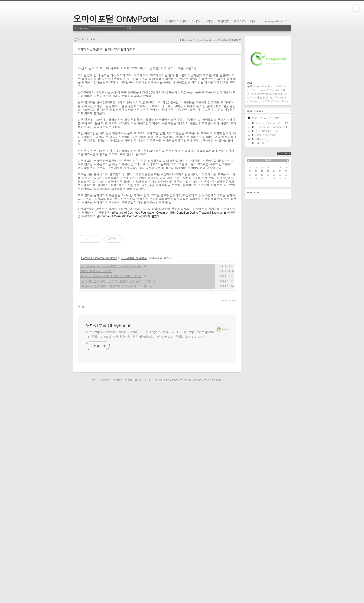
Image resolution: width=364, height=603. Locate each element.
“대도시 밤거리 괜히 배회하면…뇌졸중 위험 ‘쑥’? (111, 479)
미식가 (196, 21)
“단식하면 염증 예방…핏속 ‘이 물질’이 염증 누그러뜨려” (116, 495)
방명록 (129, 594)
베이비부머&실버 (176, 21)
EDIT (287, 21)
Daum (188, 594)
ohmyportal (272, 21)
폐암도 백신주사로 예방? (96, 484)
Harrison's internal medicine (99, 471)
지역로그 (118, 594)
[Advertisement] (157, 101)
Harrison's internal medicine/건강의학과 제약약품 (212, 40)
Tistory (217, 594)
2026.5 (268, 160)
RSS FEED (288, 153)
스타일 (209, 21)
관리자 (138, 594)
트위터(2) (240, 21)
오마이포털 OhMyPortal (115, 18)
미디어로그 (105, 594)
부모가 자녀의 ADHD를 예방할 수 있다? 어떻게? (111, 490)
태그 (94, 594)
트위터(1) (223, 21)
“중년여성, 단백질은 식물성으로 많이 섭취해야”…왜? (114, 500)
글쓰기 (148, 594)
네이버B (255, 21)
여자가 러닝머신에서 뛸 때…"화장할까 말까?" (106, 49)
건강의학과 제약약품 (134, 471)
